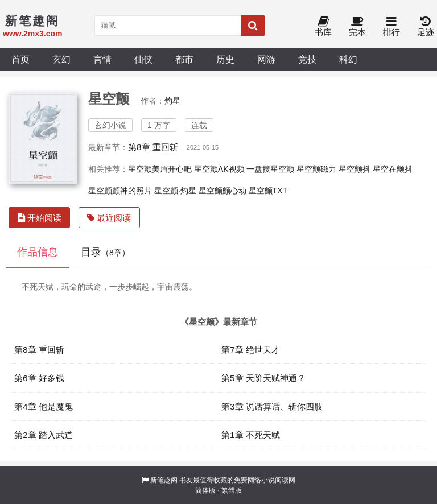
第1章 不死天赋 (251, 435)
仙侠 (143, 59)
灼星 (172, 101)
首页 (20, 59)
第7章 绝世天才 (251, 350)
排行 (391, 27)
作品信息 (38, 252)
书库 (323, 27)
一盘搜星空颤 (270, 169)
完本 (357, 27)
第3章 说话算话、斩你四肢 (272, 406)
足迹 (426, 27)
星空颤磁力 (316, 169)
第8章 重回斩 (153, 147)
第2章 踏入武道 (44, 435)
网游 (266, 59)
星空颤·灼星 (175, 191)
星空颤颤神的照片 (120, 191)
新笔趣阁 (164, 480)
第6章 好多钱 (39, 378)
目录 (105, 252)
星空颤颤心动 (222, 191)
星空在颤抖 (393, 169)
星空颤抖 (354, 169)
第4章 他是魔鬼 (44, 406)
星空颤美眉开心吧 (160, 169)
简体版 (205, 490)
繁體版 (232, 490)
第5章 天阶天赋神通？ (263, 378)
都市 (184, 59)
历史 (225, 59)
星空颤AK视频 (219, 169)
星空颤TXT (268, 191)
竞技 (307, 59)
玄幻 (61, 59)
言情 (102, 59)
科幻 (348, 59)
